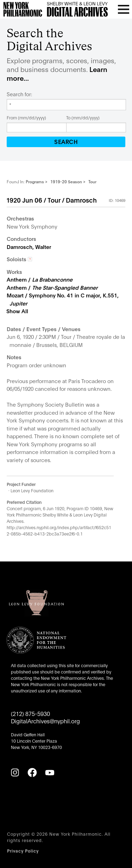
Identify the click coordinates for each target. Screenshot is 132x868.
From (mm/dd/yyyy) (26, 117)
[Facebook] (32, 772)
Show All (17, 311)
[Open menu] (124, 9)
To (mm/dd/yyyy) (83, 117)
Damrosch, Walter (29, 246)
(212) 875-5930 (30, 713)
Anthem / (40, 279)
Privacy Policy (23, 851)
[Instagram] (15, 772)
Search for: (19, 94)
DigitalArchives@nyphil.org (45, 721)
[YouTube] (50, 772)
